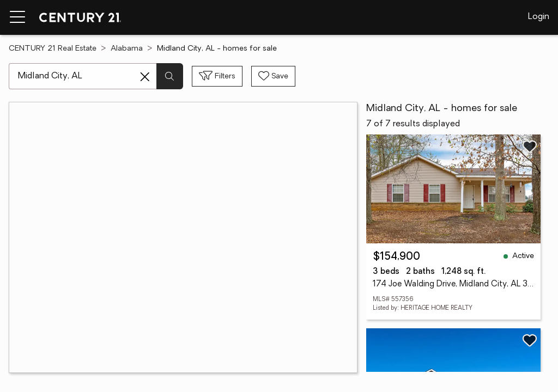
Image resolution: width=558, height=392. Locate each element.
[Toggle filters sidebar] (217, 76)
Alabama (127, 49)
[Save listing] (530, 146)
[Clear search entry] (145, 77)
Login (539, 17)
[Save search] (273, 76)
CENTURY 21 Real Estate (53, 49)
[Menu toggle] (17, 17)
